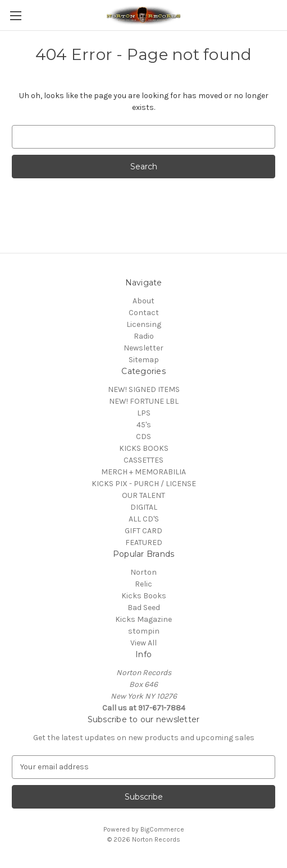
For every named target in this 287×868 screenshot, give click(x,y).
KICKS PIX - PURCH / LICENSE (144, 484)
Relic (143, 584)
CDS (143, 437)
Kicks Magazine (143, 619)
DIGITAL (144, 507)
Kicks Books (144, 596)
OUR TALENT (143, 495)
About (143, 301)
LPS (144, 413)
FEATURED (144, 542)
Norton (143, 572)
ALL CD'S (144, 519)
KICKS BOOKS (144, 448)
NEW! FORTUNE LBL (144, 401)
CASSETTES (143, 460)
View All (143, 643)
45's (144, 425)
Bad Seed (144, 608)
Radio (144, 336)
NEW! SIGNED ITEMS (144, 389)
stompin (144, 631)
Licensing (144, 324)
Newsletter (143, 348)
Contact (144, 313)
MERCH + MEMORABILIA (143, 472)
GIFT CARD (143, 531)
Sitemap (144, 360)
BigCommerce (162, 829)
